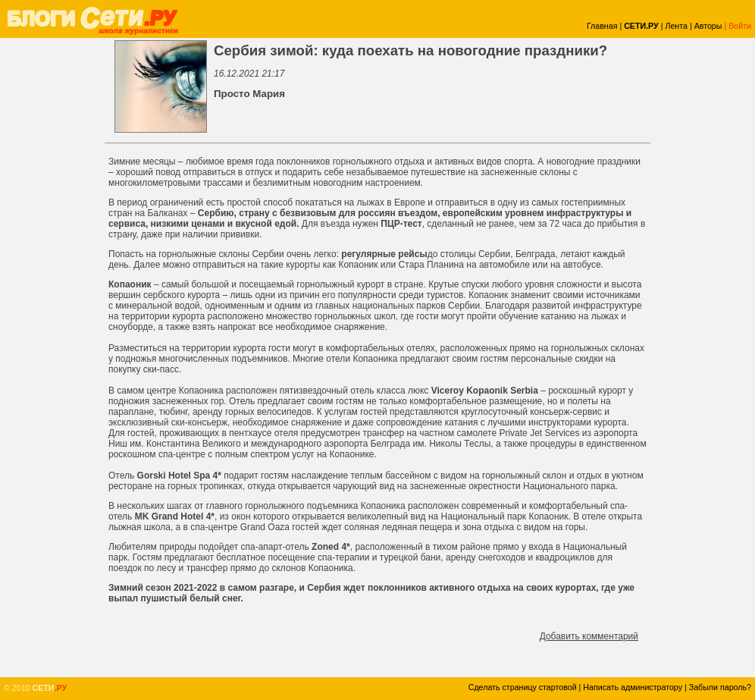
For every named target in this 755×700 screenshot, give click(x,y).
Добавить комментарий (589, 636)
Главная (602, 26)
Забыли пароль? (720, 687)
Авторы (708, 26)
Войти (740, 26)
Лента (676, 26)
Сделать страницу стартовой (523, 687)
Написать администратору (633, 687)
